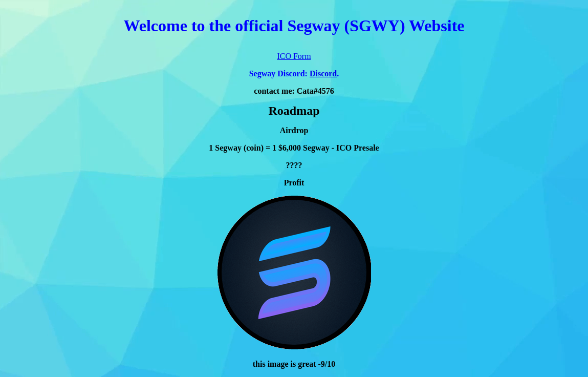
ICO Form (294, 56)
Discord (323, 74)
